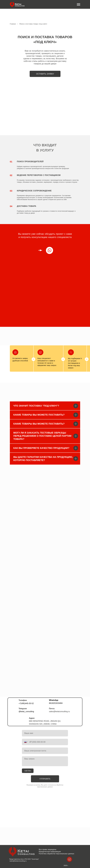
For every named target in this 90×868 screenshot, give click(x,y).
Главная (13, 24)
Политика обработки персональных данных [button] (56, 854)
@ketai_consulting (26, 711)
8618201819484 (56, 703)
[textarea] (45, 761)
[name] (45, 733)
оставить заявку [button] (45, 74)
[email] (45, 751)
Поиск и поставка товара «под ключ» (33, 24)
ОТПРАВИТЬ (45, 779)
